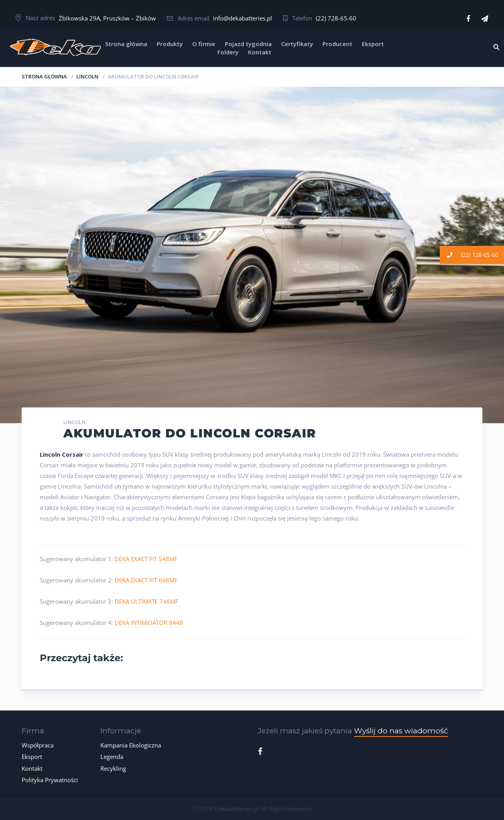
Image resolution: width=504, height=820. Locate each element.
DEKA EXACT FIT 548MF (146, 559)
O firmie (204, 44)
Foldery (228, 52)
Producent (337, 44)
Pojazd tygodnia (248, 44)
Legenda (112, 757)
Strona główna (126, 44)
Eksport (373, 44)
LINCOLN (87, 76)
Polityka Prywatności (50, 780)
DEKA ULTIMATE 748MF (146, 601)
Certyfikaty (297, 44)
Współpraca (38, 745)
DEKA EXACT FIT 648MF (146, 580)
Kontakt (260, 52)
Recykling (113, 768)
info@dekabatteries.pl (243, 18)
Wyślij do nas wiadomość (401, 731)
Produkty (170, 44)
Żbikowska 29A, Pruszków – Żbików (107, 18)
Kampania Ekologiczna (131, 745)
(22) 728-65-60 (336, 18)
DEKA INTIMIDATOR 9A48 (149, 623)
